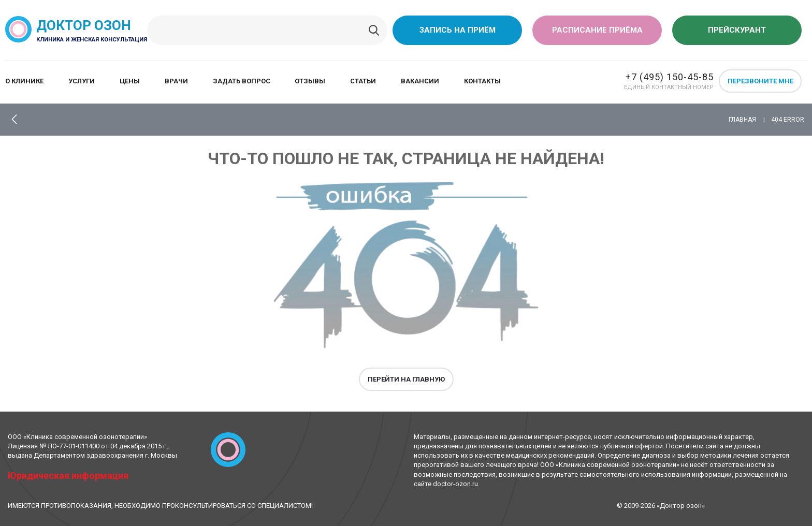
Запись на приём (458, 30)
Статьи (363, 81)
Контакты (482, 81)
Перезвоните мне (760, 81)
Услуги (82, 81)
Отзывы (310, 81)
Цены (130, 81)
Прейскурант (737, 30)
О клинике (24, 81)
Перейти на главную (406, 379)
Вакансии (420, 81)
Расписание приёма (597, 30)
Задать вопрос (242, 81)
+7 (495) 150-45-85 (670, 77)
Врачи (176, 81)
